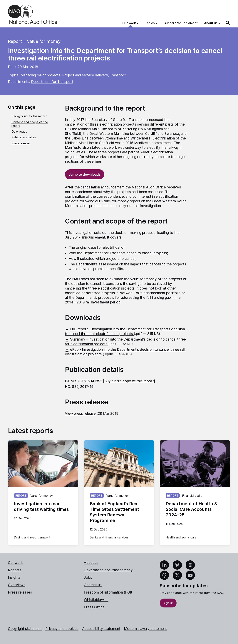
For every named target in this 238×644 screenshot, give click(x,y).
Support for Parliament (181, 23)
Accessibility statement (101, 629)
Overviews (17, 585)
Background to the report (29, 116)
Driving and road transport (32, 537)
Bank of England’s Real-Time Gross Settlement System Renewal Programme (115, 512)
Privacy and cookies (62, 629)
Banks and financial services (109, 537)
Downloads (19, 132)
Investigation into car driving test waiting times (41, 506)
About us (91, 563)
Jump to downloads (85, 174)
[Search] (228, 23)
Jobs (88, 578)
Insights (14, 578)
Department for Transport (52, 82)
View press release (80, 414)
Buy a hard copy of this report (129, 381)
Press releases (20, 592)
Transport (118, 75)
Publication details (24, 137)
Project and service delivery (85, 75)
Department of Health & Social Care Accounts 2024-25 (191, 509)
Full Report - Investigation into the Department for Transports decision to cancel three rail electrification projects (125, 331)
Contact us (93, 585)
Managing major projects (40, 75)
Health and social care (181, 537)
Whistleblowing (96, 600)
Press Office (94, 607)
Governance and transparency (108, 570)
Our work (15, 563)
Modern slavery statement (145, 629)
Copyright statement (25, 629)
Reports (15, 570)
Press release (21, 143)
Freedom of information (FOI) (108, 592)
